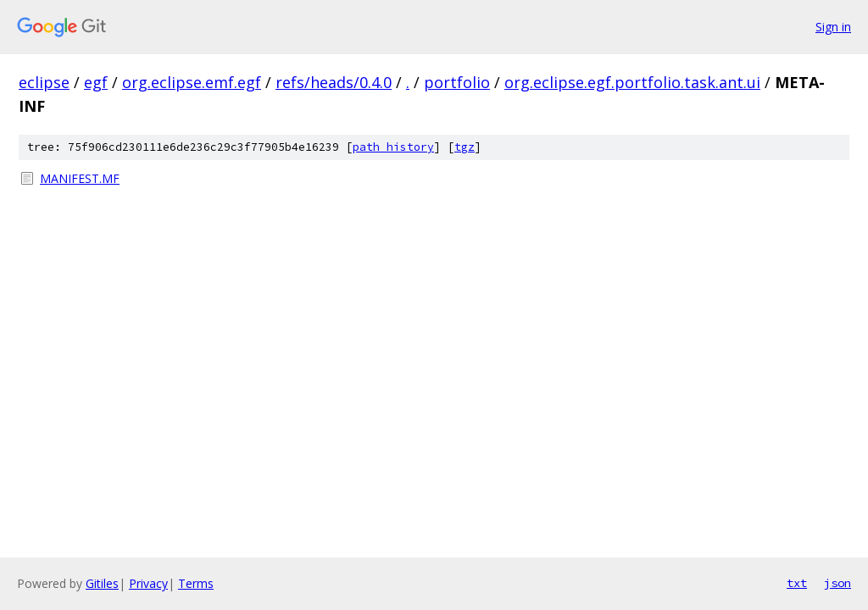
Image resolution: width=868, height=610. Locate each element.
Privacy (148, 583)
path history (393, 147)
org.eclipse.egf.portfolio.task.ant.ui (632, 82)
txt (797, 583)
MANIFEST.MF (80, 178)
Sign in (833, 27)
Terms (196, 583)
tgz (465, 147)
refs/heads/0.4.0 (334, 82)
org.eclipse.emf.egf (192, 82)
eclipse (44, 82)
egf (96, 82)
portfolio (457, 82)
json (837, 583)
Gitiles (102, 583)
